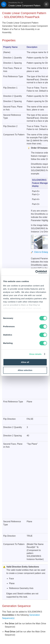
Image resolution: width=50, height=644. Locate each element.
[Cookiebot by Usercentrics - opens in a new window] (36, 272)
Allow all (25, 362)
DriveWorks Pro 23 (16, 3)
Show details (35, 354)
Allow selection (25, 370)
